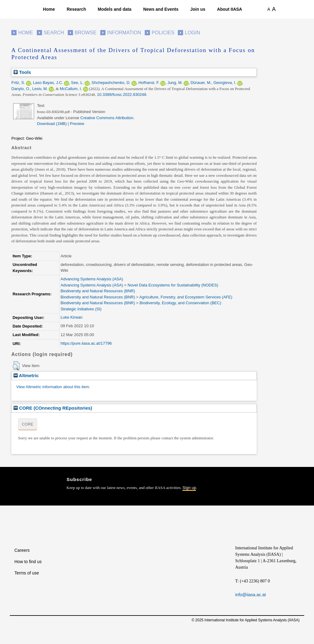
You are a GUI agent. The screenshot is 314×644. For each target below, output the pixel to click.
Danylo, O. (21, 89)
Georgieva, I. (225, 83)
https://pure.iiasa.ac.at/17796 (86, 343)
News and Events (161, 9)
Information (124, 33)
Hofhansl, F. (149, 83)
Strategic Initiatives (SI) (81, 309)
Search (54, 33)
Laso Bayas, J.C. (48, 83)
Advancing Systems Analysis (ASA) (92, 279)
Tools (22, 72)
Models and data (115, 9)
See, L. (77, 83)
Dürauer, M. (201, 83)
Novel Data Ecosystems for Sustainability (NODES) (173, 285)
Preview (77, 124)
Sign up (189, 488)
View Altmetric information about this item (53, 387)
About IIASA (230, 9)
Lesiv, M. (40, 89)
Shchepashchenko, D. (111, 83)
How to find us (28, 562)
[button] (16, 366)
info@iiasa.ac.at (251, 595)
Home (49, 9)
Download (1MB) (52, 124)
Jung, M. (175, 83)
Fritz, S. (18, 83)
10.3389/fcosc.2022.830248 (121, 95)
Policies (163, 33)
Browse (85, 33)
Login (193, 33)
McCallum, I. (71, 89)
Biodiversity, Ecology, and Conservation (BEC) (180, 303)
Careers (22, 550)
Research (76, 9)
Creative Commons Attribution (107, 118)
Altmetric (26, 375)
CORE (28, 424)
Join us (198, 9)
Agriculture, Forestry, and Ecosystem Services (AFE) (186, 297)
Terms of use (27, 573)
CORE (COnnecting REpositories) (53, 408)
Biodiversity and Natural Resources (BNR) (98, 291)
